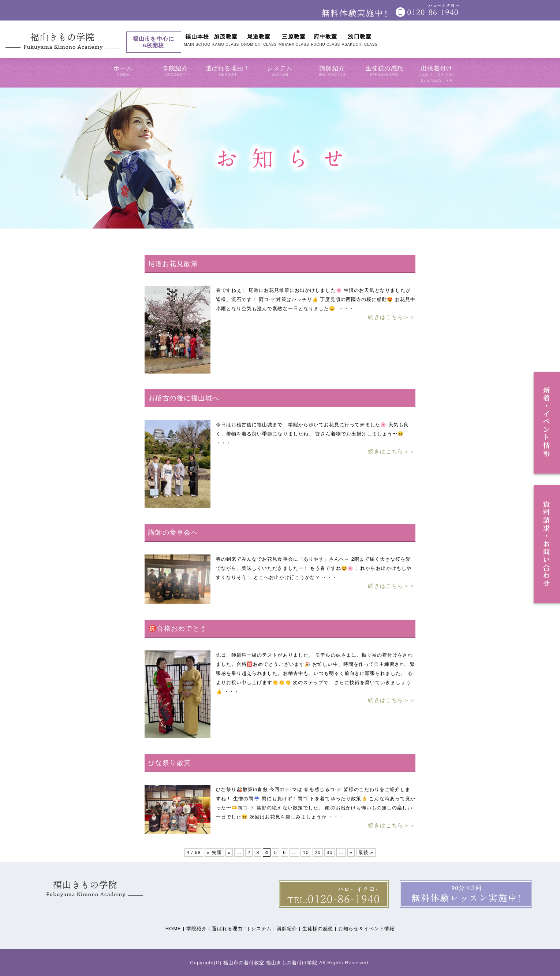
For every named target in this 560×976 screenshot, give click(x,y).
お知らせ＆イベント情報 (366, 929)
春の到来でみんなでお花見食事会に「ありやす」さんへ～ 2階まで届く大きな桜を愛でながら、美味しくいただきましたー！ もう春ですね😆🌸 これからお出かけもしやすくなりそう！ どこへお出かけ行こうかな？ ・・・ (314, 568)
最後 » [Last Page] (366, 852)
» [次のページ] (351, 852)
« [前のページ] (229, 852)
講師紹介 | (289, 929)
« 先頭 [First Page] (214, 852)
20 (318, 852)
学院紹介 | (198, 929)
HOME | (175, 929)
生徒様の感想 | (319, 929)
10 (306, 852)
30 (330, 852)
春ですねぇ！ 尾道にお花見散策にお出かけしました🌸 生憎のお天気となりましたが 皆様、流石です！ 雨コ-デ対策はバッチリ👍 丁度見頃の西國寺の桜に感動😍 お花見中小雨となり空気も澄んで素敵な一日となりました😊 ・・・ (316, 299)
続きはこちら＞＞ (392, 317)
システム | (263, 929)
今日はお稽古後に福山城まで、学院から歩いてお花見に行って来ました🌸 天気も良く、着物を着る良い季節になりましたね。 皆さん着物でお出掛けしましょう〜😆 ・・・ (312, 434)
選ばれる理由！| (231, 929)
